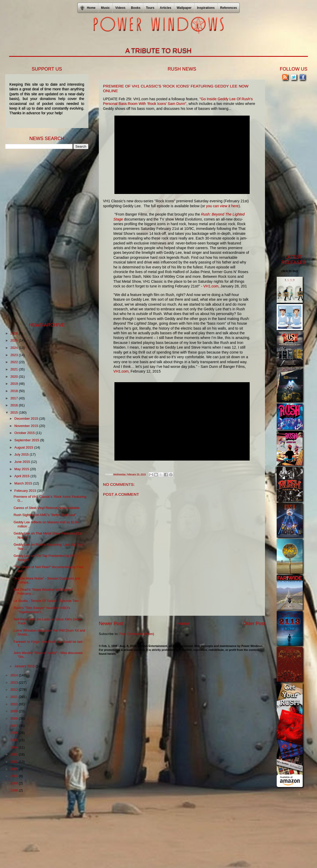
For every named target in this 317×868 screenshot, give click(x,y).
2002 (15, 762)
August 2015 (24, 447)
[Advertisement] (44, 235)
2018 (15, 391)
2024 (15, 348)
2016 (15, 405)
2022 (15, 362)
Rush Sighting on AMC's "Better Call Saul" (45, 515)
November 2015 (27, 426)
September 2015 (27, 440)
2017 (15, 398)
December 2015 (27, 419)
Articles (166, 8)
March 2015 (24, 483)
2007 (15, 726)
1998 (15, 790)
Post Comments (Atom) (137, 634)
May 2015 (22, 469)
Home (183, 624)
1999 (15, 783)
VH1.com (211, 286)
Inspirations (206, 8)
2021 (15, 369)
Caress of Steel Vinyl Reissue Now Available (47, 508)
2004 (15, 747)
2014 (15, 675)
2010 (15, 704)
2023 (15, 355)
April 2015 (22, 476)
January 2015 (25, 666)
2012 (15, 690)
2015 (15, 413)
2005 (15, 740)
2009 (15, 711)
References (229, 8)
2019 (15, 384)
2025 (15, 340)
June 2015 (23, 462)
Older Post (254, 624)
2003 (15, 754)
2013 (15, 683)
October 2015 (25, 433)
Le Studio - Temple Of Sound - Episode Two (46, 601)
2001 (15, 769)
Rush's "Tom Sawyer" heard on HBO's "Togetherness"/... (42, 610)
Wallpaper (184, 8)
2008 (15, 718)
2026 (15, 333)
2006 (15, 733)
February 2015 (26, 491)
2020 (15, 377)
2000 (15, 776)
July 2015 (22, 454)
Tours (150, 8)
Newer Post (111, 624)
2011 (15, 697)
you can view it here (222, 206)
